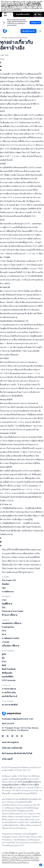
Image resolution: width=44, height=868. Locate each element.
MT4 (4, 634)
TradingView (8, 627)
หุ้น (3, 658)
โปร (4, 607)
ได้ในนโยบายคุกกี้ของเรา (19, 862)
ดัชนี (4, 665)
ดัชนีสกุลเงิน (7, 673)
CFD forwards (9, 680)
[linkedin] (1, 70)
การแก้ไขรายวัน (9, 692)
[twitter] (1, 66)
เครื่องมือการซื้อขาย (11, 646)
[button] (41, 865)
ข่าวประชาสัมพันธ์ (10, 705)
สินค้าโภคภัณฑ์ (9, 669)
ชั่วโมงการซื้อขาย (10, 615)
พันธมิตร (6, 584)
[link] (4, 23)
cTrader (6, 642)
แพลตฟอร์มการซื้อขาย (12, 623)
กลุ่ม (4, 588)
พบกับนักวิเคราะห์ (9, 696)
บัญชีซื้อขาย (7, 604)
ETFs (4, 662)
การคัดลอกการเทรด (11, 638)
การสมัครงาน (8, 591)
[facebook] (1, 63)
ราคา (4, 600)
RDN (4, 819)
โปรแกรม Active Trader (13, 611)
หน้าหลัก (8, 14)
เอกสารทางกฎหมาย (10, 742)
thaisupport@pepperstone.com (17, 719)
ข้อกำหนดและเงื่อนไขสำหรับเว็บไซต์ (17, 753)
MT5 (4, 631)
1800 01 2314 (8, 723)
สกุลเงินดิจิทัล (8, 677)
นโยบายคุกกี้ (7, 759)
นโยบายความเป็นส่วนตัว (12, 748)
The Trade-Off (9, 580)
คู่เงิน (4, 654)
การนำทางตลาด (9, 689)
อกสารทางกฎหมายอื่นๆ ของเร (23, 819)
